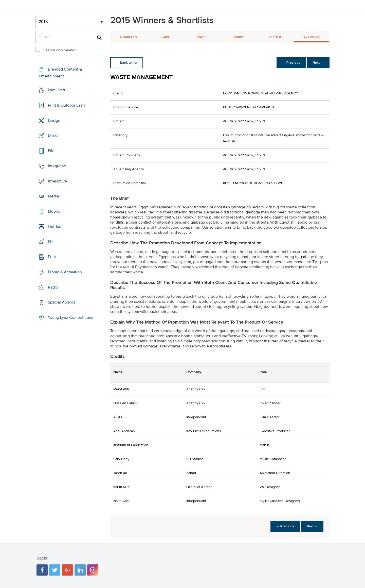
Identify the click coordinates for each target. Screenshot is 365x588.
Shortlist (275, 37)
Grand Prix (129, 37)
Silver (202, 37)
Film (52, 151)
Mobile (54, 211)
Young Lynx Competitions (70, 317)
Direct (53, 136)
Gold (165, 37)
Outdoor (55, 227)
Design (54, 120)
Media (53, 196)
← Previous (290, 63)
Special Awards (61, 302)
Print (52, 257)
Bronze (238, 37)
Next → (318, 63)
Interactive (58, 181)
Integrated (57, 166)
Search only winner (60, 50)
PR (50, 242)
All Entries (311, 37)
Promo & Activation (65, 272)
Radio (53, 287)
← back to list (127, 63)
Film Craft (57, 90)
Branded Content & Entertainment (60, 73)
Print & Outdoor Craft (66, 105)
